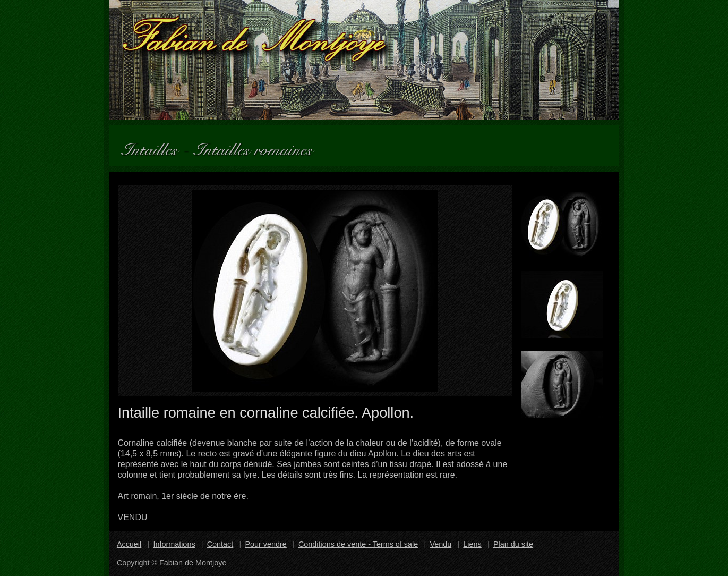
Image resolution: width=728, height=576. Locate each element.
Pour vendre (265, 544)
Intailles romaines (257, 146)
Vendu (440, 544)
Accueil (129, 544)
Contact (220, 544)
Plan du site (513, 544)
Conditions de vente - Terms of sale (358, 544)
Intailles (154, 146)
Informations (174, 544)
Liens (472, 544)
